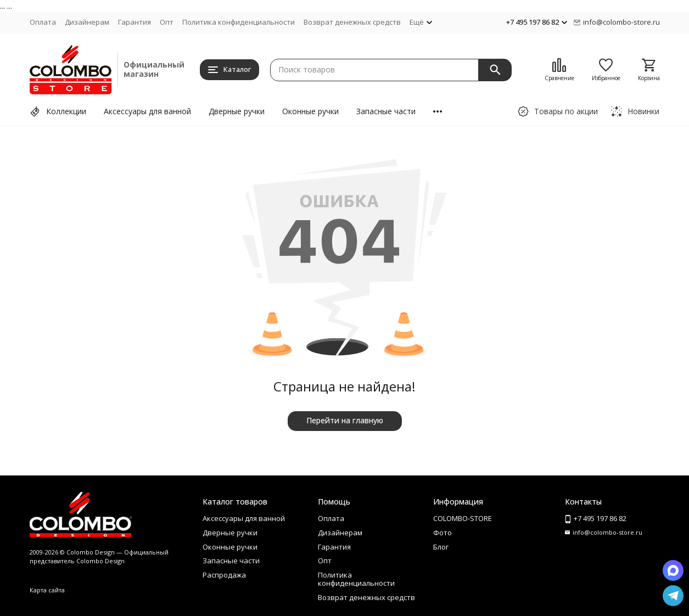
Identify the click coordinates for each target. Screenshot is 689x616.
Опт (167, 22)
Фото (442, 533)
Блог (441, 547)
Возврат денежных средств (352, 22)
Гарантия (135, 22)
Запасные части (386, 111)
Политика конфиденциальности (239, 22)
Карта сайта (47, 590)
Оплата (43, 22)
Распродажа (224, 575)
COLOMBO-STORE (463, 518)
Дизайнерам (87, 22)
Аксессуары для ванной (147, 111)
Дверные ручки (237, 111)
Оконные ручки (310, 111)
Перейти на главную (345, 420)
